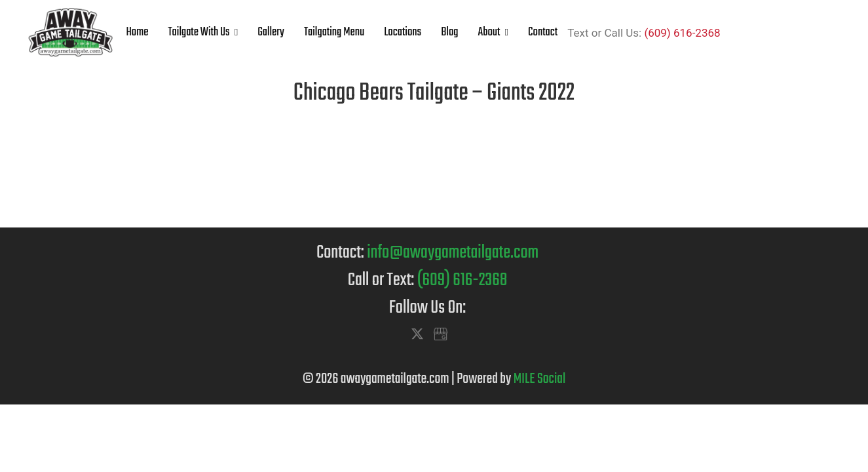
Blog (449, 32)
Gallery (271, 32)
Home (138, 32)
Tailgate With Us (198, 32)
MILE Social (540, 379)
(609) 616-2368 (682, 33)
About (489, 32)
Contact (543, 32)
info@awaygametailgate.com (453, 253)
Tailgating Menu (334, 32)
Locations (403, 32)
